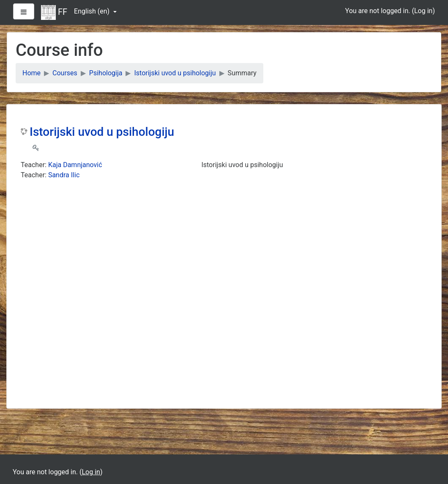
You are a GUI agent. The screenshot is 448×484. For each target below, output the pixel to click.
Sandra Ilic (64, 175)
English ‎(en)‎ (93, 11)
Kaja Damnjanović (75, 165)
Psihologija (106, 73)
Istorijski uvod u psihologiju (175, 73)
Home (31, 73)
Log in (423, 11)
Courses (65, 73)
